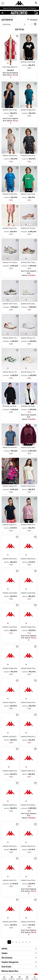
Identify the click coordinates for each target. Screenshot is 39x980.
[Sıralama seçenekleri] (14, 24)
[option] (19, 8)
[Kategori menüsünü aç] (3, 3)
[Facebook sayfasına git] (21, 972)
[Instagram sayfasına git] (13, 972)
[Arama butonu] (36, 3)
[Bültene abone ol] (36, 966)
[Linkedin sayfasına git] (25, 972)
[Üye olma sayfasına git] (27, 978)
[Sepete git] (19, 978)
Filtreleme (32, 20)
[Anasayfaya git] (19, 3)
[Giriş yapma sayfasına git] (35, 978)
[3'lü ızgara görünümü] (31, 25)
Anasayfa (4, 17)
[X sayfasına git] (17, 972)
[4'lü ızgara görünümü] (35, 25)
